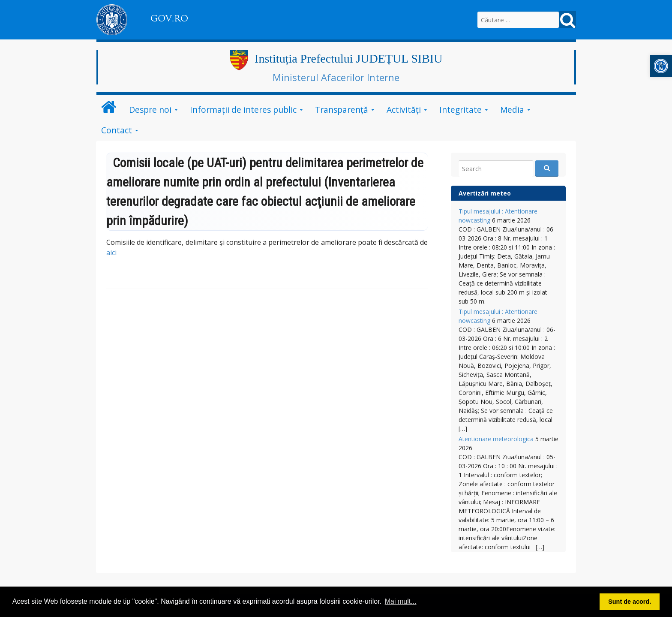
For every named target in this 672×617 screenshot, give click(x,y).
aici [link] (111, 253)
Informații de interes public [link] (243, 110)
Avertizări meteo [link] (485, 193)
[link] (661, 66)
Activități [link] (404, 110)
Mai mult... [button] (401, 601)
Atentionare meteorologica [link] (496, 439)
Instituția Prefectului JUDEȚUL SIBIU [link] (348, 59)
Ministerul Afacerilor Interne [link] (336, 77)
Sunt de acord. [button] (630, 602)
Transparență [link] (342, 110)
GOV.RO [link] (169, 18)
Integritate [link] (460, 110)
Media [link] (512, 110)
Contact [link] (117, 130)
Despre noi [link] (150, 110)
